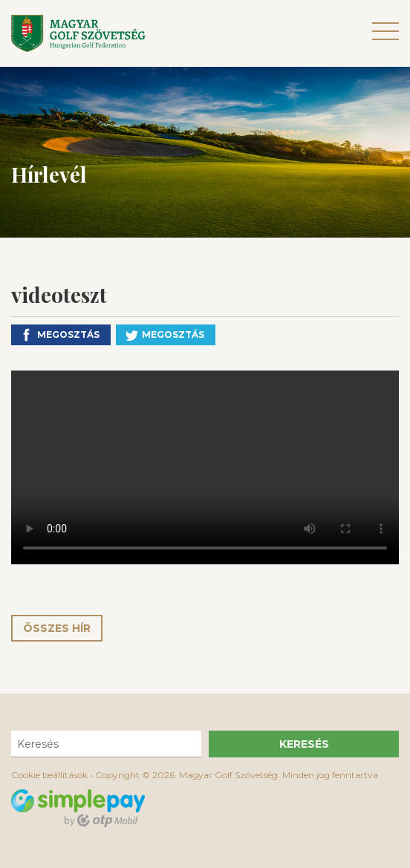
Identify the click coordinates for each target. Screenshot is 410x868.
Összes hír (57, 628)
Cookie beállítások (49, 775)
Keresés (304, 744)
